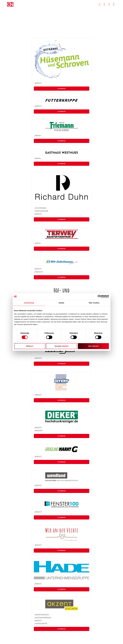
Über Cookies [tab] (94, 303)
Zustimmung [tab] (29, 303)
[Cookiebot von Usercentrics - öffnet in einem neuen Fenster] (99, 296)
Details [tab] (62, 303)
